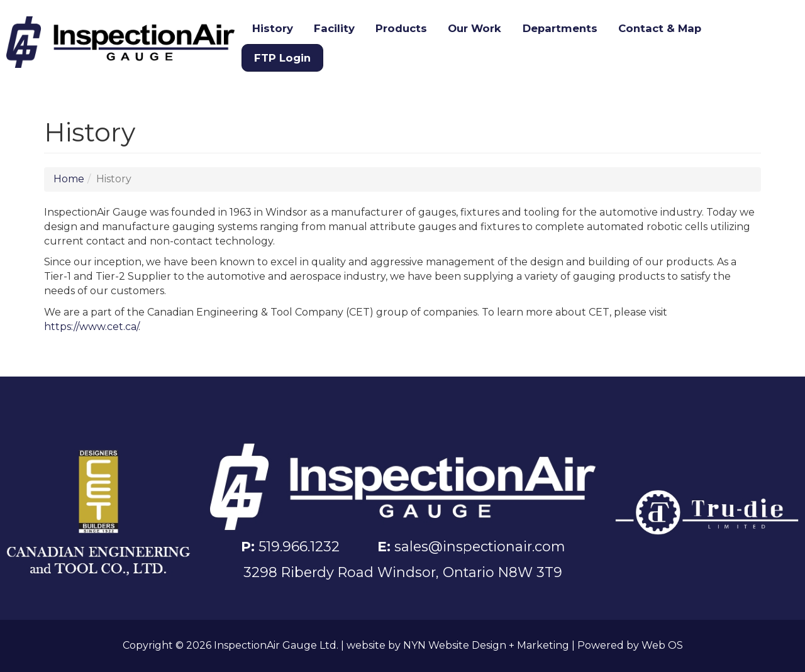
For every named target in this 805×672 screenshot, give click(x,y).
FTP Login (282, 58)
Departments (560, 28)
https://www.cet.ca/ (91, 327)
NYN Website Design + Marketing (486, 645)
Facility (334, 28)
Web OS (662, 645)
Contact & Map (660, 28)
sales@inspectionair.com (480, 546)
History (273, 28)
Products (401, 28)
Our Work (475, 28)
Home (69, 179)
